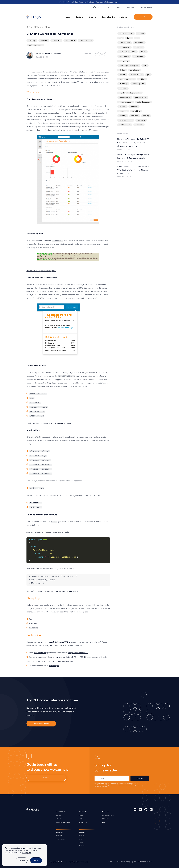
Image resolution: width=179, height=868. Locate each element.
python (122, 107)
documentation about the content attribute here (59, 591)
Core (31, 619)
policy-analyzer (126, 102)
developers (135, 70)
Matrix (81, 819)
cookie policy (27, 853)
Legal (81, 839)
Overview (58, 815)
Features (58, 819)
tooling (146, 116)
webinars (141, 120)
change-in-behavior (127, 52)
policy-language (35, 45)
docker (122, 75)
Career (110, 862)
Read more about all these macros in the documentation (49, 423)
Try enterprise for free (41, 724)
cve (145, 65)
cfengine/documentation (78, 653)
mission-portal (86, 40)
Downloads (105, 819)
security (32, 40)
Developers (130, 7)
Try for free (143, 17)
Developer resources (108, 815)
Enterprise (33, 623)
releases (44, 40)
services (135, 116)
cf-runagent (124, 47)
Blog (109, 7)
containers (124, 61)
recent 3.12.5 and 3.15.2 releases (39, 612)
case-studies (125, 43)
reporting (123, 111)
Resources (92, 17)
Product (67, 17)
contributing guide (45, 645)
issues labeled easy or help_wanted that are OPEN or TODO (61, 657)
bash (129, 38)
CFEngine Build (83, 822)
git (148, 75)
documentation (40, 653)
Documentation (60, 839)
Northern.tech (84, 862)
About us (81, 836)
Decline (22, 860)
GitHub (98, 7)
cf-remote (139, 43)
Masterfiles (33, 628)
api (121, 38)
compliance (70, 40)
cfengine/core (48, 661)
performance (141, 97)
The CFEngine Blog (38, 27)
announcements (126, 33)
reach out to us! (54, 86)
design (122, 70)
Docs (118, 7)
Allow (36, 860)
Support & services (109, 17)
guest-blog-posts (126, 79)
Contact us (123, 17)
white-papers (125, 125)
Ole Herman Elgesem (52, 54)
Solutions (79, 17)
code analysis (54, 666)
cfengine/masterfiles (64, 661)
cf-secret (56, 40)
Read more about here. (41, 271)
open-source (125, 97)
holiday (142, 79)
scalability (136, 111)
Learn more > (115, 2)
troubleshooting (126, 120)
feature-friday (136, 75)
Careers (81, 842)
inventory (123, 84)
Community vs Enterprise (63, 822)
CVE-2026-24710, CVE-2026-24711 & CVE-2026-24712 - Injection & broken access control (133, 170)
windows (139, 125)
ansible (141, 33)
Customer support (146, 7)
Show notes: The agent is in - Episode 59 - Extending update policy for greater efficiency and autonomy (134, 142)
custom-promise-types (129, 65)
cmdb (143, 52)
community (124, 56)
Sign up (140, 778)
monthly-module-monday (130, 93)
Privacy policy (125, 862)
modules (123, 88)
